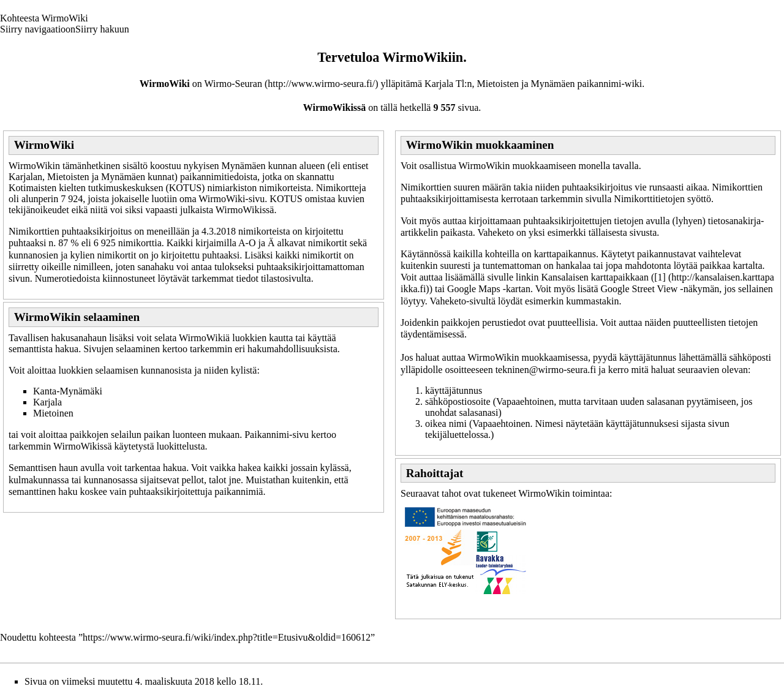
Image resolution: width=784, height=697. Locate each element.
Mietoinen (53, 413)
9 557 (444, 107)
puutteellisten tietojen (715, 322)
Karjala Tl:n (448, 84)
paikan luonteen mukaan (192, 435)
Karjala (47, 402)
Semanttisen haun (43, 468)
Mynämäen (553, 84)
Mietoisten (498, 84)
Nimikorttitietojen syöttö (662, 199)
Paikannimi (267, 435)
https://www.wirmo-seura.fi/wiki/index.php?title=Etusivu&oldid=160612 (227, 637)
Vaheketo (496, 232)
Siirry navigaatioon (38, 29)
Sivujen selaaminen (122, 349)
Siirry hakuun (102, 29)
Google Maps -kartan (489, 289)
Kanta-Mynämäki (68, 391)
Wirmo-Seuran (233, 84)
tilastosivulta (286, 278)
